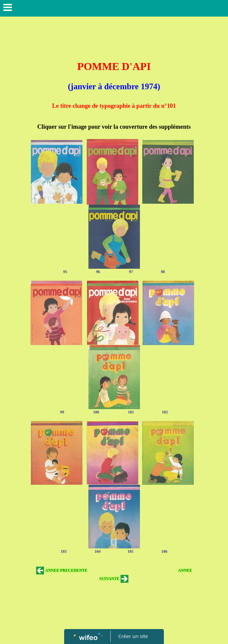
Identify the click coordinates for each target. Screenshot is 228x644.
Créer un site (133, 636)
